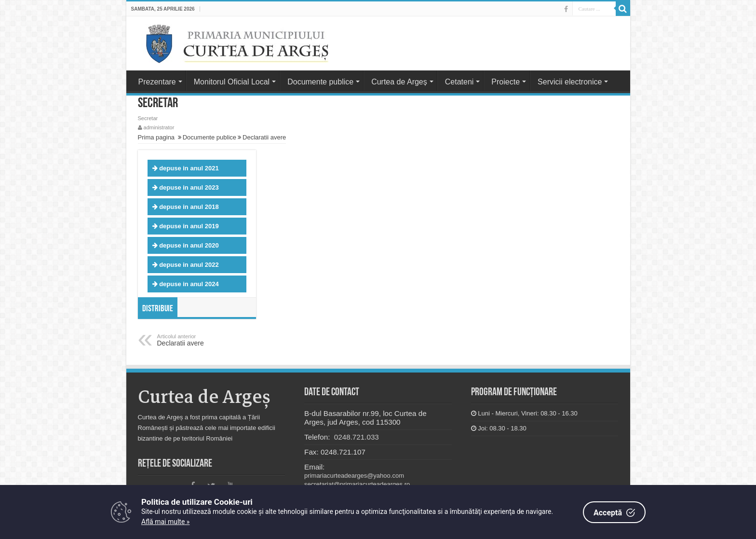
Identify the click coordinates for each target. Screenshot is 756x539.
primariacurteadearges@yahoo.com (354, 476)
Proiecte (506, 82)
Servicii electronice (570, 82)
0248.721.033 (356, 437)
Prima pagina (156, 137)
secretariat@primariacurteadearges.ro (357, 484)
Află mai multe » (165, 522)
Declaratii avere (264, 137)
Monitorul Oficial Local (232, 82)
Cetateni (459, 82)
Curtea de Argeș (399, 82)
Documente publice (320, 82)
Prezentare (157, 82)
